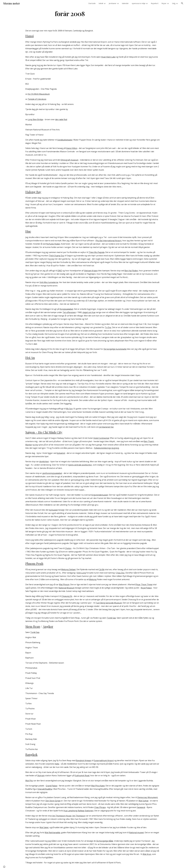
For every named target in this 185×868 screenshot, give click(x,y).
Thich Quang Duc (57, 256)
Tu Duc (108, 327)
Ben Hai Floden (131, 271)
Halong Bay (33, 192)
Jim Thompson (79, 816)
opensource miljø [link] (139, 3)
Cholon (68, 548)
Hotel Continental (101, 438)
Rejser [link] (164, 3)
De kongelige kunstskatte (115, 349)
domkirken (44, 461)
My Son (69, 409)
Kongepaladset (66, 309)
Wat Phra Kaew (98, 786)
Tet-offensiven (69, 312)
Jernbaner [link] (113, 3)
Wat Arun (147, 854)
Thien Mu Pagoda (97, 252)
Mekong (93, 579)
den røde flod (61, 119)
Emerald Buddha (45, 789)
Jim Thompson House (62, 816)
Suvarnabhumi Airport (104, 760)
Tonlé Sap (111, 618)
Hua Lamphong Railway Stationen (78, 811)
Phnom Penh (34, 563)
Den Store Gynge (53, 801)
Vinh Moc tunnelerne (49, 282)
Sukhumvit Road (82, 776)
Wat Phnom (64, 585)
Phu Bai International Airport (108, 241)
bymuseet (53, 510)
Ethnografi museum (69, 160)
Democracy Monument (148, 797)
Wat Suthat (143, 801)
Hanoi (29, 36)
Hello (57, 764)
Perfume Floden (53, 244)
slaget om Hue (89, 312)
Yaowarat (141, 807)
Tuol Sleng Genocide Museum (109, 603)
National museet (136, 833)
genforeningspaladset (52, 473)
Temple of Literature (37, 99)
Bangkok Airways (84, 760)
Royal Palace (146, 588)
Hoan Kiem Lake (108, 57)
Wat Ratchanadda (52, 833)
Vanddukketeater (65, 140)
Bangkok (31, 754)
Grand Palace (52, 786)
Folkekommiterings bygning (106, 448)
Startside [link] (92, 3)
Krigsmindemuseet (100, 495)
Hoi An (30, 358)
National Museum (66, 588)
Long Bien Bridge (35, 119)
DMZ (60, 271)
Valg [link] (174, 3)
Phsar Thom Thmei (144, 585)
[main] (70, 13)
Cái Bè (102, 569)
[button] (182, 3)
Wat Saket (44, 827)
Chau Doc (120, 573)
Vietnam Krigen (91, 271)
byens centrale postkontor (80, 465)
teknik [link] (101, 3)
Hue (28, 231)
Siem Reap (33, 626)
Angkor (48, 626)
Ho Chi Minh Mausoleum (39, 94)
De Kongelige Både (105, 841)
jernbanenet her (106, 427)
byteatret (61, 453)
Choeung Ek (67, 596)
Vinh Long (81, 573)
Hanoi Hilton (72, 148)
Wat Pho (29, 781)
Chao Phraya (100, 807)
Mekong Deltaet (68, 569)
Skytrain (41, 776)
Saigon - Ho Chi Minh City (44, 432)
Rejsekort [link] (155, 3)
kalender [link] (125, 3)
